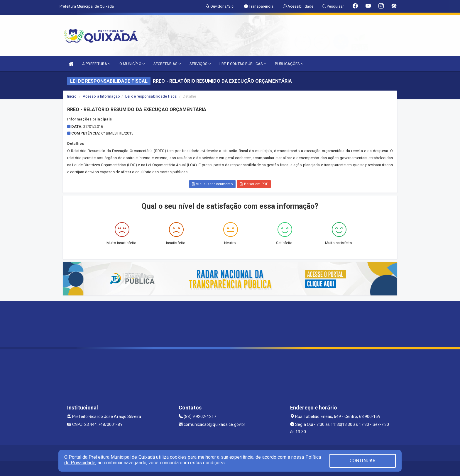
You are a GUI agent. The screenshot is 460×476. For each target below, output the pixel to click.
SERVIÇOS (200, 64)
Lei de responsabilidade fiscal (151, 96)
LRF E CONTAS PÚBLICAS (243, 64)
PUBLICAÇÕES (289, 64)
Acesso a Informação (101, 96)
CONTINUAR (363, 461)
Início (72, 96)
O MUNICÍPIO (132, 64)
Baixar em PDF (254, 184)
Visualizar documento (212, 184)
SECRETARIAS (167, 64)
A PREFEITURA (96, 64)
